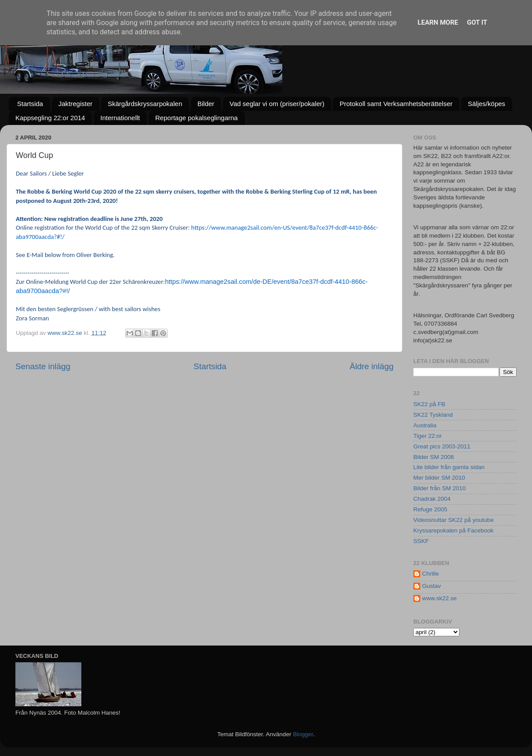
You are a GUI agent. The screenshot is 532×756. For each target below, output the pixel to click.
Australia (425, 425)
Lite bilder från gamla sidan (449, 467)
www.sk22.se (439, 598)
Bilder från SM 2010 (439, 488)
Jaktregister (76, 104)
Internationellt (120, 118)
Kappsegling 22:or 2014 (50, 118)
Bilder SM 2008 (434, 457)
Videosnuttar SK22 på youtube (454, 520)
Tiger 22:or (428, 436)
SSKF (421, 541)
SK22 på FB (429, 404)
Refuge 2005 (430, 509)
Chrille (430, 574)
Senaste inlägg (43, 366)
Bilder (206, 104)
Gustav (432, 586)
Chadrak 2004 (432, 499)
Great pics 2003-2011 (442, 446)
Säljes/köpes (486, 104)
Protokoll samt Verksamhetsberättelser (396, 104)
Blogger (303, 734)
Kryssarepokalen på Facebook (453, 530)
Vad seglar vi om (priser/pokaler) (277, 104)
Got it (477, 22)
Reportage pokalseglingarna (197, 118)
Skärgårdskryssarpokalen (145, 104)
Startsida (30, 104)
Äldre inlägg (372, 366)
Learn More (438, 22)
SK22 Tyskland (433, 415)
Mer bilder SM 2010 (439, 478)
